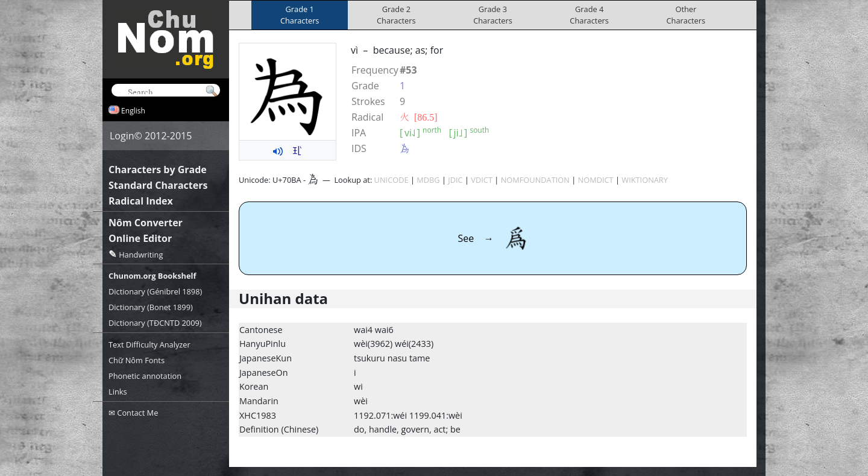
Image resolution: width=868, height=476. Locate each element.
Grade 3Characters (493, 15)
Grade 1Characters (300, 15)
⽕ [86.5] (419, 117)
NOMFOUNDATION (535, 180)
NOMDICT (596, 180)
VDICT (482, 180)
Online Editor (140, 238)
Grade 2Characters (396, 15)
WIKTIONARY (645, 180)
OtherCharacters (686, 15)
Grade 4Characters (589, 15)
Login (122, 136)
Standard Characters (158, 185)
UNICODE (392, 180)
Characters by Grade (158, 170)
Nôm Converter (146, 223)
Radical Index (141, 201)
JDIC (455, 180)
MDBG (428, 180)
